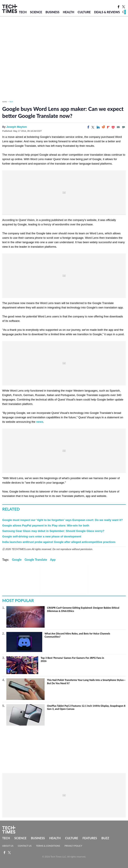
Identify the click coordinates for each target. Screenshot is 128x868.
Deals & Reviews (107, 12)
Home (5, 102)
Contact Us (25, 846)
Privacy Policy (73, 846)
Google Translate (36, 560)
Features (90, 838)
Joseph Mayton (16, 127)
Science (36, 12)
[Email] (118, 127)
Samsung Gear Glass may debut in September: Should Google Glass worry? (53, 531)
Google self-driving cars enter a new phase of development (42, 536)
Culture (84, 12)
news (40, 422)
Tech (23, 12)
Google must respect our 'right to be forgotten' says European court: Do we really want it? (62, 520)
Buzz (105, 838)
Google (17, 560)
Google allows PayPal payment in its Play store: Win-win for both (46, 525)
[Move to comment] (123, 127)
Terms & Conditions (48, 846)
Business (52, 12)
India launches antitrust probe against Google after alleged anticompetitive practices (59, 542)
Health (69, 12)
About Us (8, 846)
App (53, 560)
